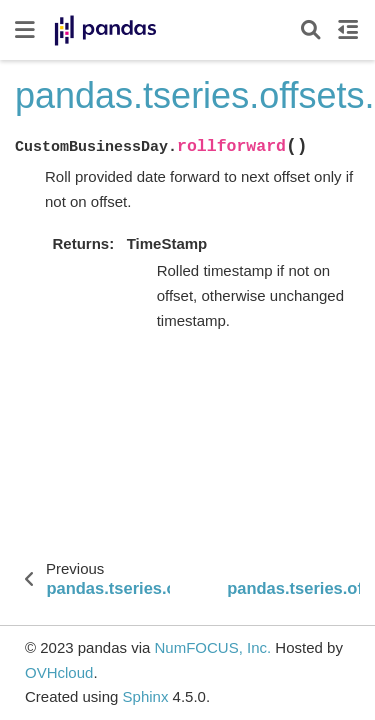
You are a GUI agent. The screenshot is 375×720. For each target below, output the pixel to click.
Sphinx (146, 696)
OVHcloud (59, 672)
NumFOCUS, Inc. (212, 647)
